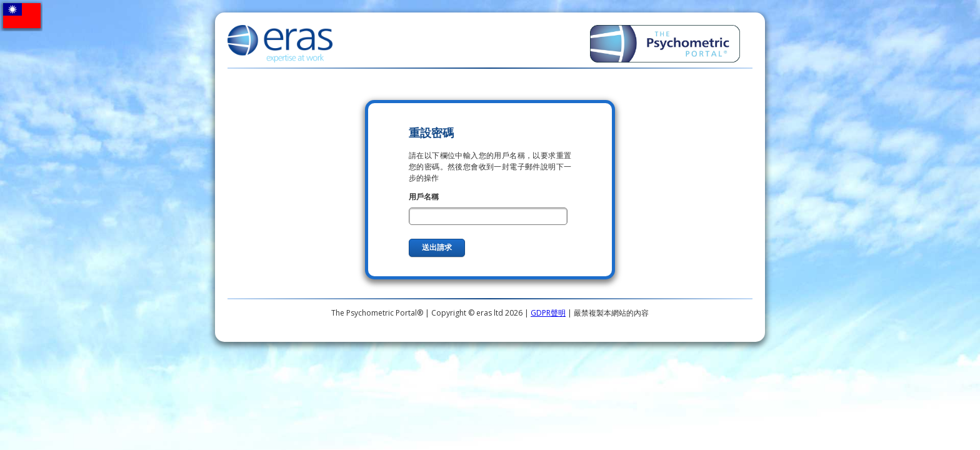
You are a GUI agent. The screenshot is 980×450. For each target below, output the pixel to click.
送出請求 (437, 247)
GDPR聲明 (548, 313)
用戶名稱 (424, 197)
